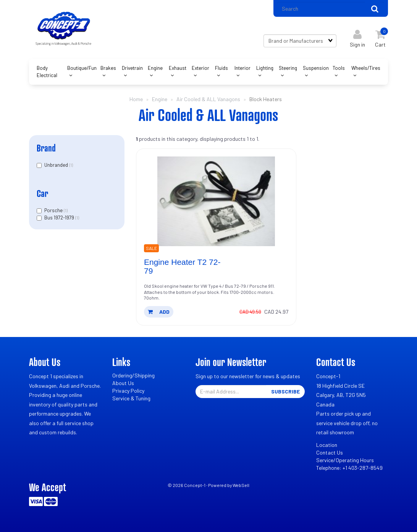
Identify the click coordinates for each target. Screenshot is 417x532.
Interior (242, 68)
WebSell (241, 485)
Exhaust (178, 68)
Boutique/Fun (82, 68)
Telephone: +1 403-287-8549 (349, 468)
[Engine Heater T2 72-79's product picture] (216, 201)
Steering (288, 68)
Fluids (221, 68)
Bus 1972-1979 (60, 218)
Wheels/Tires (366, 68)
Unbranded (57, 165)
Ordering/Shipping (133, 375)
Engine (155, 68)
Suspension (316, 68)
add (159, 312)
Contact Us (330, 452)
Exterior (200, 68)
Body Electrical (47, 72)
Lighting (265, 68)
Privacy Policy (128, 391)
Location (327, 445)
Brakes (108, 68)
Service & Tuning (131, 398)
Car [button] (42, 193)
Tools (339, 68)
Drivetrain (132, 68)
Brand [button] (46, 148)
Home (136, 99)
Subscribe (285, 391)
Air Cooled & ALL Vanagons (208, 99)
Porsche (54, 210)
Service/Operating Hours (345, 460)
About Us (123, 383)
